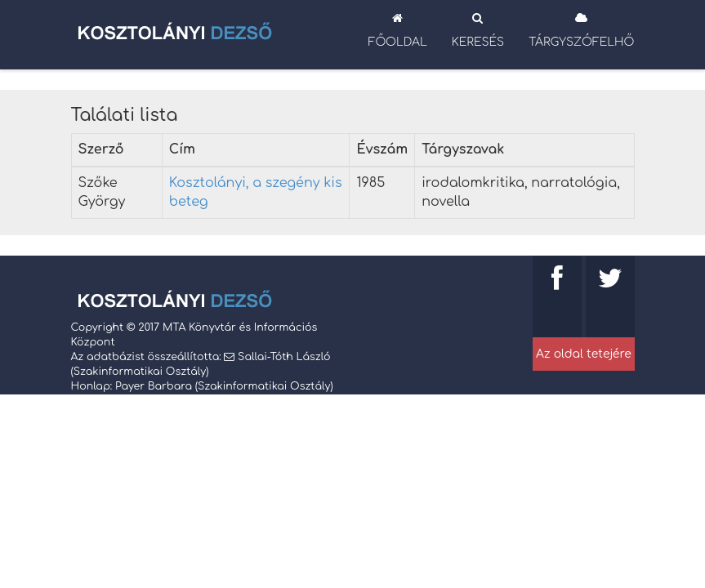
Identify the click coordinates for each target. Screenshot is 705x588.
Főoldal (398, 30)
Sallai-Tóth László (284, 357)
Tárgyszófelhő (581, 30)
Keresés (478, 30)
